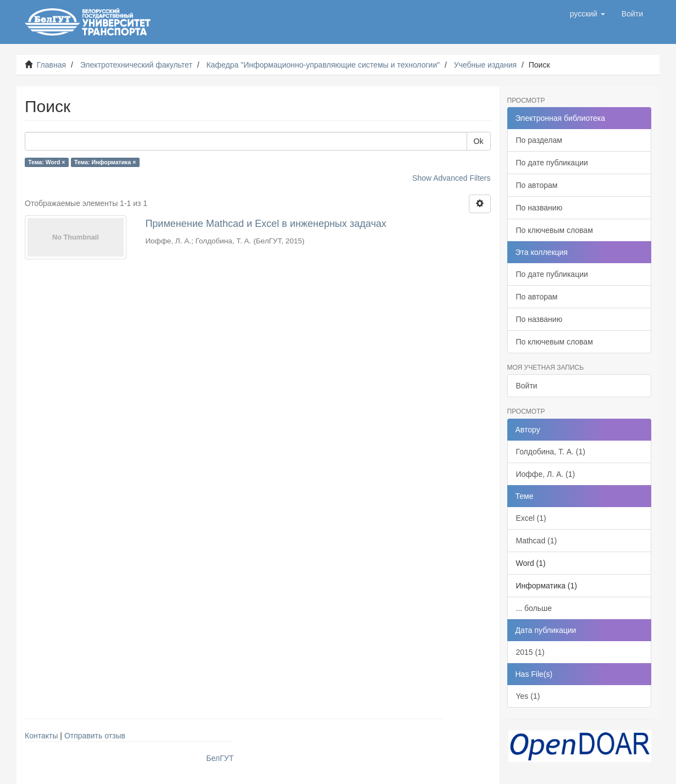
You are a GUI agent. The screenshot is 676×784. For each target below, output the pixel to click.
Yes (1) (528, 696)
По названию (539, 208)
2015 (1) (530, 652)
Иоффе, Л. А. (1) (546, 474)
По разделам (539, 140)
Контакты (41, 736)
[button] (588, 14)
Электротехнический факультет (136, 65)
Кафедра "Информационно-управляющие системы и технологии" (323, 65)
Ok (479, 141)
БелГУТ (220, 758)
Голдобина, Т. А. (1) (551, 452)
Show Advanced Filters (451, 178)
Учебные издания (485, 65)
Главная (51, 65)
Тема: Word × (46, 162)
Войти (527, 386)
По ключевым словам (555, 230)
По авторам (537, 185)
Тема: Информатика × (105, 162)
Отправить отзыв (95, 736)
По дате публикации (552, 163)
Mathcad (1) (537, 541)
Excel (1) (531, 518)
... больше (534, 608)
